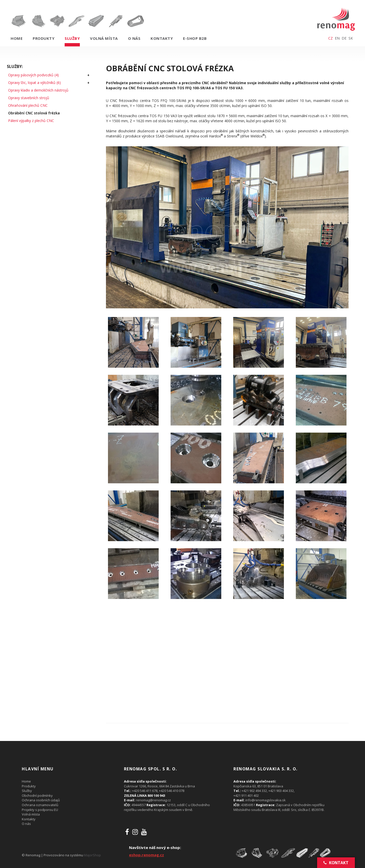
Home (17, 38)
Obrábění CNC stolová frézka (34, 113)
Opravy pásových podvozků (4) (33, 75)
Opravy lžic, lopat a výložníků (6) (34, 83)
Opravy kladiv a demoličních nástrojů (38, 90)
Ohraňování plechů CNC (28, 105)
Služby (72, 38)
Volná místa (104, 38)
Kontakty (162, 38)
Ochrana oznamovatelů (40, 805)
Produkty (44, 38)
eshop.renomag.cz (147, 855)
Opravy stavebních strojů (29, 98)
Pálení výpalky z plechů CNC (31, 121)
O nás (134, 38)
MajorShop (92, 855)
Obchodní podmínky (37, 795)
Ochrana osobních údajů (41, 800)
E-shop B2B (195, 38)
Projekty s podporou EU (40, 810)
